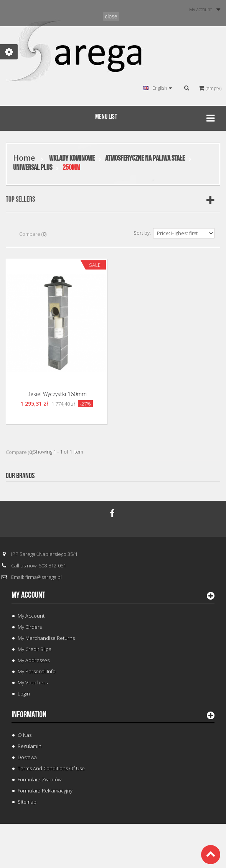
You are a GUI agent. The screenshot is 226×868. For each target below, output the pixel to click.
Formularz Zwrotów (40, 779)
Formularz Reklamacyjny (45, 791)
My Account (31, 616)
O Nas (25, 735)
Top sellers (20, 199)
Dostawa (27, 757)
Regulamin (30, 746)
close (111, 16)
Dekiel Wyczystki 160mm (57, 394)
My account (28, 595)
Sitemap (27, 802)
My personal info (37, 671)
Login (24, 694)
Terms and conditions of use (51, 768)
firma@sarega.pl (44, 577)
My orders (30, 627)
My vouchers (33, 682)
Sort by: (142, 233)
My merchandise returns (46, 638)
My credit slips (34, 649)
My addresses (34, 660)
